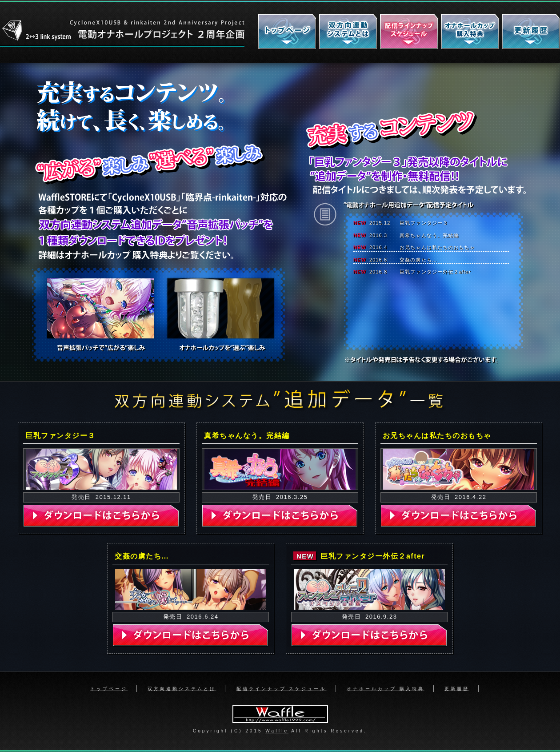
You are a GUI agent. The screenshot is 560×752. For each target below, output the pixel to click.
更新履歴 (457, 689)
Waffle (277, 731)
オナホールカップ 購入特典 (386, 689)
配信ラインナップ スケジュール (282, 689)
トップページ (109, 689)
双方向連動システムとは (182, 689)
